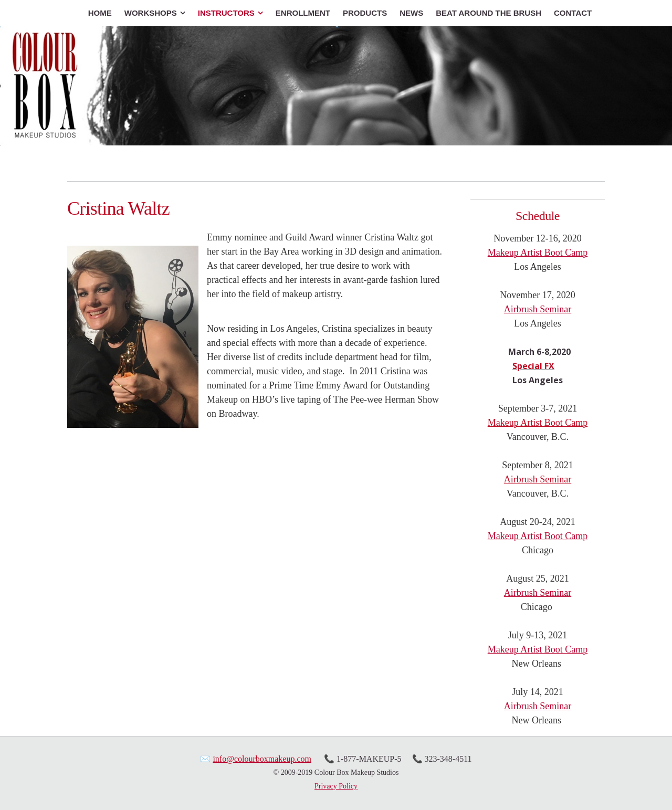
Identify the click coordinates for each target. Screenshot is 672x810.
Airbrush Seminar (538, 309)
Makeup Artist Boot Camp (538, 253)
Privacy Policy (336, 786)
